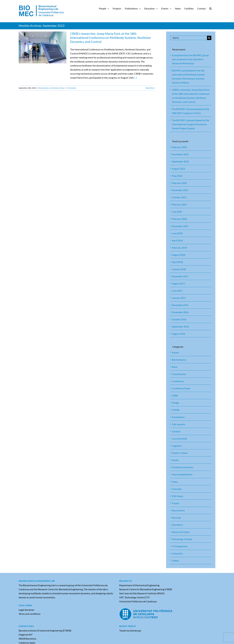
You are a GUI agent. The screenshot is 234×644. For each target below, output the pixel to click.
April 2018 (177, 262)
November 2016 (180, 312)
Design (176, 403)
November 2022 (180, 154)
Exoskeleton (178, 417)
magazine (177, 446)
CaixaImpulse (179, 374)
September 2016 (180, 326)
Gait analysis (178, 424)
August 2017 (179, 283)
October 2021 (179, 197)
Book (175, 367)
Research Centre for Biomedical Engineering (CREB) (146, 589)
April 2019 (177, 240)
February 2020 (179, 219)
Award (175, 352)
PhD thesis (178, 496)
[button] (210, 9)
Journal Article (179, 439)
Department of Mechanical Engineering (139, 585)
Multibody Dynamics (183, 467)
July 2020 (177, 212)
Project (176, 503)
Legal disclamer (26, 610)
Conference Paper (181, 388)
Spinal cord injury (181, 532)
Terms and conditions (30, 614)
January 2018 (179, 269)
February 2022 (179, 183)
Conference (55, 88)
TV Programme (180, 546)
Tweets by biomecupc (130, 630)
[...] (135, 78)
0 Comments (71, 88)
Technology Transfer (182, 539)
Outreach (177, 489)
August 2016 (179, 334)
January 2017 (179, 298)
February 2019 (179, 248)
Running (176, 518)
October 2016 (179, 319)
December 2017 (180, 276)
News (62, 88)
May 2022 (177, 176)
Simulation (177, 525)
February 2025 (179, 147)
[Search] (209, 38)
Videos (176, 561)
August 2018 (179, 255)
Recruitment (178, 510)
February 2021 (179, 204)
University (177, 553)
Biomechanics (44, 88)
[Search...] (189, 38)
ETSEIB (176, 410)
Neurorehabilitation (182, 474)
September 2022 (180, 161)
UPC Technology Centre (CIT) (134, 597)
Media (175, 460)
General (176, 431)
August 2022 (179, 169)
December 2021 (180, 190)
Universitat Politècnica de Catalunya (138, 601)
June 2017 (177, 291)
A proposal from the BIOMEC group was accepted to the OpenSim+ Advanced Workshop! (190, 59)
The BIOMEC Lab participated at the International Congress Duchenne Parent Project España (191, 124)
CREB (175, 395)
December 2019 (180, 226)
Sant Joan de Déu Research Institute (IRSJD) (142, 593)
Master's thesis (180, 453)
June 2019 (177, 233)
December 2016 (180, 305)
